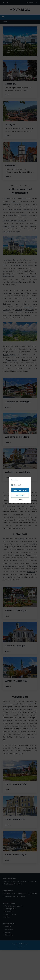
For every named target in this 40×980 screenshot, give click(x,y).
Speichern (20, 495)
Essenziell (17, 485)
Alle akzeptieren (20, 490)
